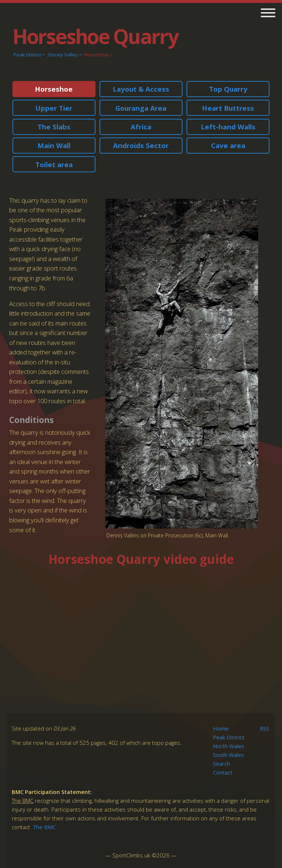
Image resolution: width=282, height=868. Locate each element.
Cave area (228, 145)
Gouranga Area (141, 108)
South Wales (228, 755)
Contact (223, 772)
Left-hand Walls (228, 127)
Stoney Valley (63, 55)
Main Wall (54, 145)
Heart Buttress (228, 108)
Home (221, 728)
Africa (141, 127)
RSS (265, 728)
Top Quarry (228, 89)
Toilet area (54, 164)
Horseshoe (97, 55)
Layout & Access (141, 89)
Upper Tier (54, 108)
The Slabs (54, 127)
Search (221, 764)
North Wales (229, 746)
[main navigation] (265, 14)
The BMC (44, 827)
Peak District (27, 55)
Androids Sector (141, 145)
